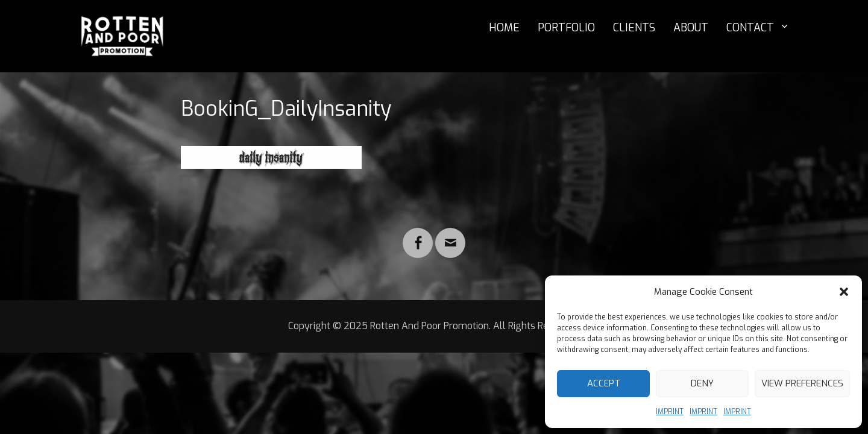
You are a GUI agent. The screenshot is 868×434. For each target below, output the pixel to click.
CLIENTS (634, 28)
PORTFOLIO (566, 28)
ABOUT (691, 28)
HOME (504, 28)
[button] (844, 292)
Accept (604, 383)
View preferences (802, 383)
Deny (702, 383)
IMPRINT (670, 412)
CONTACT (750, 28)
